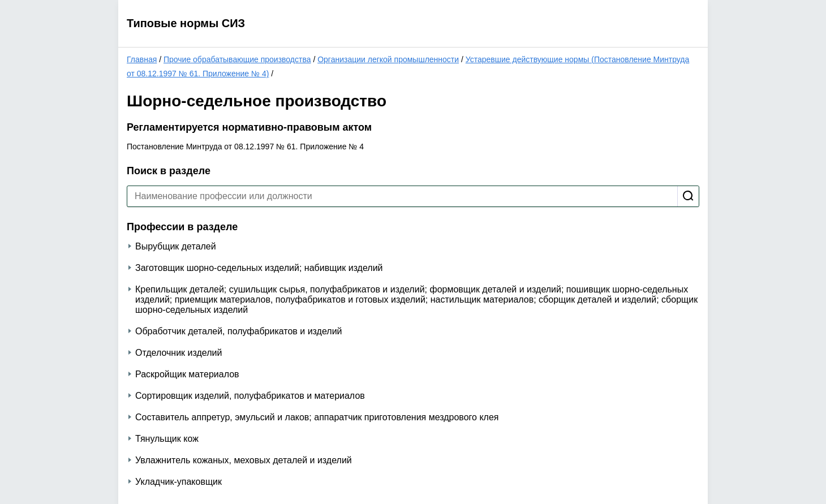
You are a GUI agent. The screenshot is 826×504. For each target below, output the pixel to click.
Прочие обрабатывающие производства (237, 59)
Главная (142, 59)
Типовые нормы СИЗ (186, 23)
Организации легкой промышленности (388, 59)
